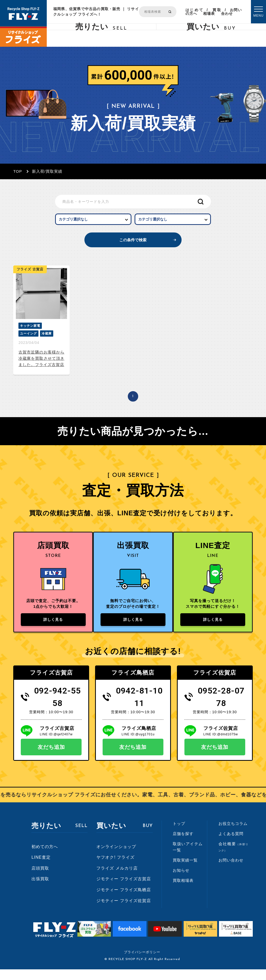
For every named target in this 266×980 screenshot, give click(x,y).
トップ (179, 834)
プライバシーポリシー (142, 963)
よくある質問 (231, 844)
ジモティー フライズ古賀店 (124, 889)
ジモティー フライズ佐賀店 (124, 911)
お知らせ (181, 881)
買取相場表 (212, 12)
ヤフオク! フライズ (115, 868)
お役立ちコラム (233, 834)
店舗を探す (183, 844)
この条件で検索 (133, 246)
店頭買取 (40, 879)
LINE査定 (41, 868)
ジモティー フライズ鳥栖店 (124, 900)
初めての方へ (45, 857)
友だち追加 (51, 758)
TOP (18, 171)
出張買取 (40, 889)
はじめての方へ (194, 12)
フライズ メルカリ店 (117, 879)
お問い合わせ (231, 12)
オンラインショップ (116, 857)
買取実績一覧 (185, 871)
